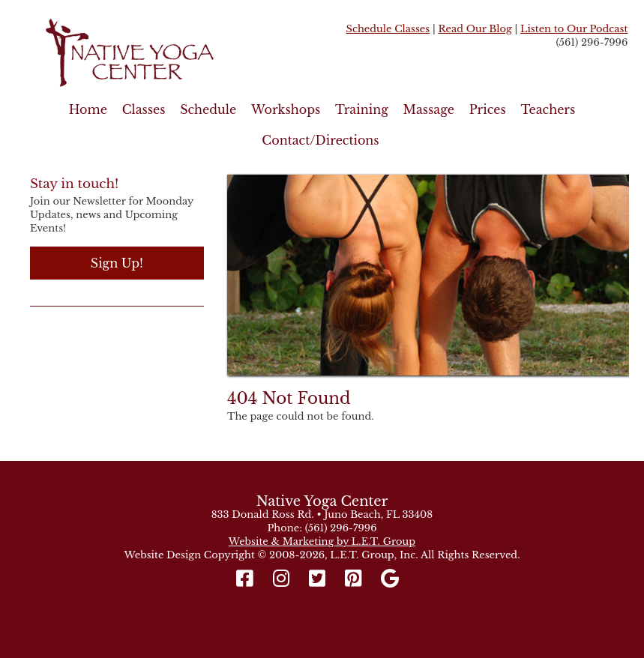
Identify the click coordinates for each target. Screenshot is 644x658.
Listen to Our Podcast (574, 29)
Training (362, 109)
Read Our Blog (475, 29)
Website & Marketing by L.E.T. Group (322, 541)
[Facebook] (249, 579)
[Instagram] (281, 579)
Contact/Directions (320, 140)
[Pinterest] (353, 579)
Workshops (286, 109)
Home (88, 109)
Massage (429, 109)
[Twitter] (318, 579)
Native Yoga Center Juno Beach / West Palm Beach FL (162, 53)
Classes (144, 109)
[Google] (390, 579)
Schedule (208, 109)
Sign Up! (117, 263)
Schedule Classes (388, 29)
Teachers (548, 109)
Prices (488, 109)
